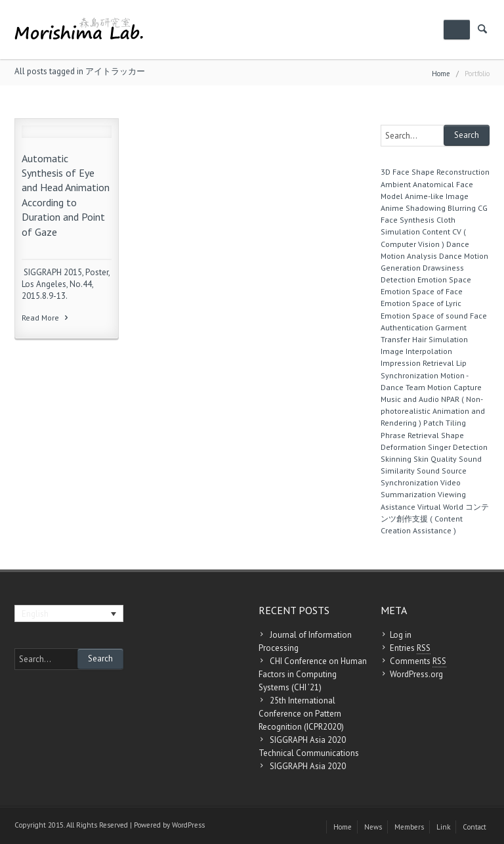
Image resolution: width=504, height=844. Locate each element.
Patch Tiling (445, 423)
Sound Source (442, 471)
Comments (418, 661)
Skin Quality (435, 459)
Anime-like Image (437, 196)
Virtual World (440, 507)
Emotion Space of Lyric (421, 303)
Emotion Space (444, 279)
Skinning (396, 459)
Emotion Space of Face (422, 291)
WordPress (188, 825)
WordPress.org (416, 674)
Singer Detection (458, 447)
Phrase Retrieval (410, 435)
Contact (474, 827)
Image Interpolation (416, 351)
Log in (401, 635)
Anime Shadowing (413, 208)
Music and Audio (410, 399)
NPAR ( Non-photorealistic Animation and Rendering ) (433, 411)
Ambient (396, 184)
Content (436, 232)
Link (443, 827)
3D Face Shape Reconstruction (435, 172)
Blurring (462, 208)
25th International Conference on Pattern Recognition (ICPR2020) (301, 714)
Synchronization (409, 482)
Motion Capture (454, 387)
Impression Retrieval (417, 363)
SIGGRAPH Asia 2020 (308, 766)
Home (441, 74)
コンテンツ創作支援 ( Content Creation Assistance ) (435, 519)
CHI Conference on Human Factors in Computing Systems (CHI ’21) (313, 674)
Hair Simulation (440, 339)
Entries (410, 648)
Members (409, 827)
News (373, 827)
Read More (46, 318)
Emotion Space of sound (424, 316)
